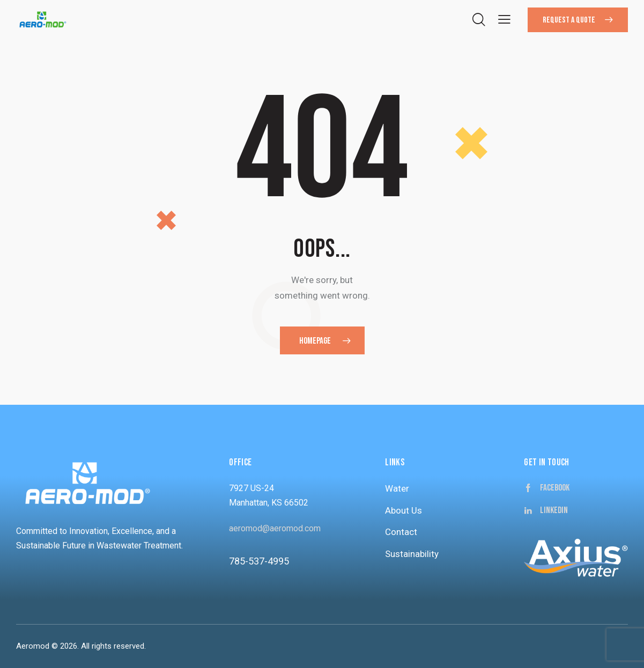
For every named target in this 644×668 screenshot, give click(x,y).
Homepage (315, 341)
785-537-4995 (259, 561)
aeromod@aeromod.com (275, 528)
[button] (504, 19)
